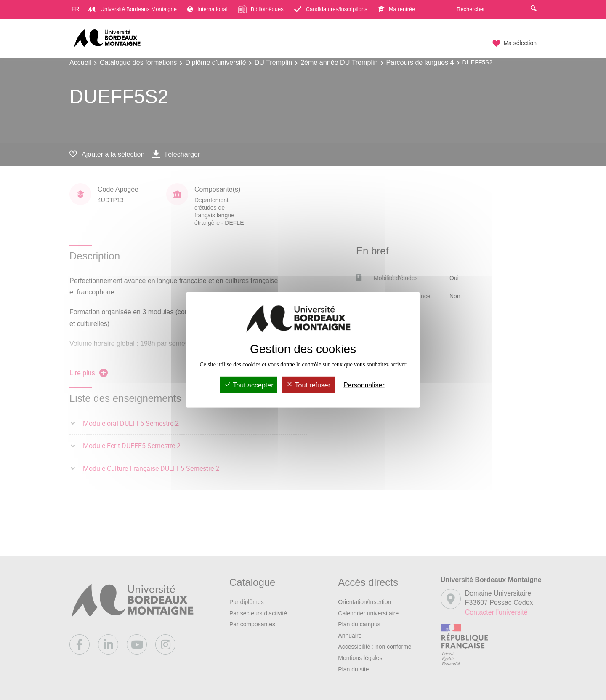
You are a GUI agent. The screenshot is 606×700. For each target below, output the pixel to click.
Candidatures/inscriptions (331, 9)
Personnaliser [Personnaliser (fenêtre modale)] (364, 385)
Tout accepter (249, 385)
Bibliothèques (261, 9)
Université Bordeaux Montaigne (132, 9)
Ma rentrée (397, 9)
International (207, 9)
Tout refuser (308, 385)
